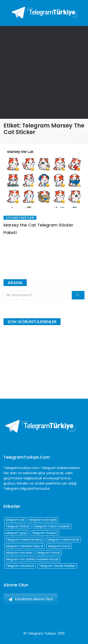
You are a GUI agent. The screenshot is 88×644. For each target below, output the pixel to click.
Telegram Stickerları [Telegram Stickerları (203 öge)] (20, 566)
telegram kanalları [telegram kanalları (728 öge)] (19, 553)
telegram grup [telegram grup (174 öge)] (16, 533)
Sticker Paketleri (20, 218)
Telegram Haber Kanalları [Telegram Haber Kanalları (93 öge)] (24, 539)
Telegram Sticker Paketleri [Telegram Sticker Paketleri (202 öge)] (57, 566)
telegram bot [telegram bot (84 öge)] (15, 520)
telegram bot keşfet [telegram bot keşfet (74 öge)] (43, 520)
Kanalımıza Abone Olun (31, 599)
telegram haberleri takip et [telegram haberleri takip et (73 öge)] (25, 546)
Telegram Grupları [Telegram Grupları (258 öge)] (44, 533)
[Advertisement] (44, 72)
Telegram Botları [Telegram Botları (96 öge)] (18, 526)
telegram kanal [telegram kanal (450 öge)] (59, 546)
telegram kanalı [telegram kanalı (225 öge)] (49, 553)
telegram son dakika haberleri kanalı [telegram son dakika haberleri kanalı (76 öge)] (32, 559)
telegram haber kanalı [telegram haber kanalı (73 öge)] (63, 539)
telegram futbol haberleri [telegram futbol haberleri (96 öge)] (52, 526)
